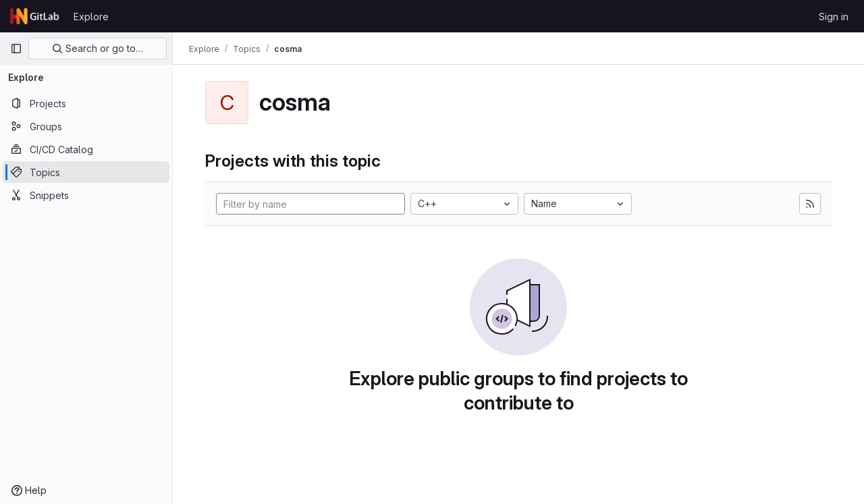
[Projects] (86, 103)
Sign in (834, 17)
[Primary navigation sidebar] (16, 49)
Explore (91, 17)
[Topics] (86, 172)
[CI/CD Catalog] (86, 149)
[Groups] (86, 126)
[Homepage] (35, 16)
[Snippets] (86, 195)
